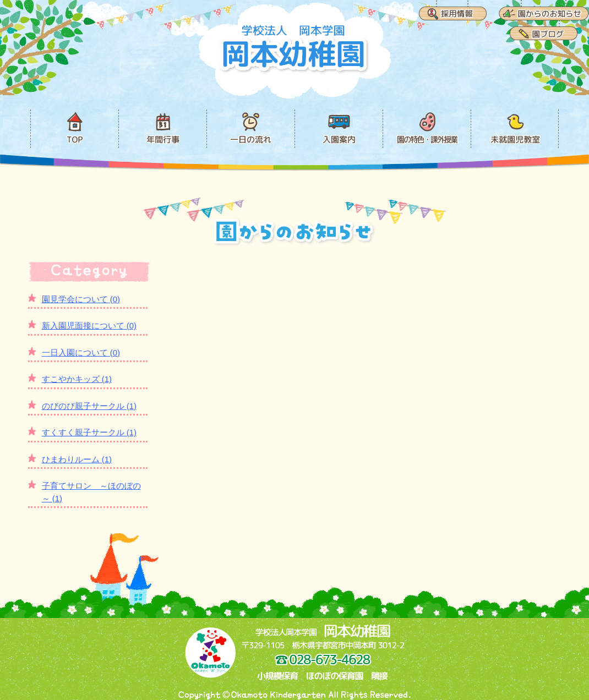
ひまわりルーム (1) (77, 459)
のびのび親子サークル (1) (89, 406)
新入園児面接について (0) (89, 326)
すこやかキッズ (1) (77, 379)
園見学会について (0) (81, 299)
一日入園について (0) (81, 352)
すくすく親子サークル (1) (89, 432)
